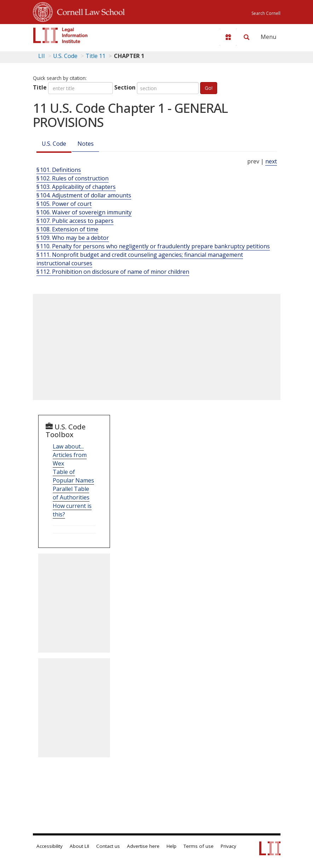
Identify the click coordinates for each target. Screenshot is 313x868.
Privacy (228, 846)
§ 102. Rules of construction (73, 178)
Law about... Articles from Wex (70, 455)
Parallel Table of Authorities (71, 493)
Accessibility (50, 846)
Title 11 (95, 56)
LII (42, 56)
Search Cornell (266, 13)
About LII (79, 846)
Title (40, 87)
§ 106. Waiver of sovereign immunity (84, 212)
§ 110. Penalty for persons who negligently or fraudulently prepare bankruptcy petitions (153, 246)
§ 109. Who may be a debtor (73, 238)
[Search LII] (247, 37)
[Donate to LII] (228, 37)
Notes (86, 144)
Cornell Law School (89, 11)
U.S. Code (54, 144)
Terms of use (199, 846)
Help (172, 846)
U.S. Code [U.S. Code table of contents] (65, 56)
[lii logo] (60, 35)
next (271, 161)
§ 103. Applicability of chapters (76, 187)
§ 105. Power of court (64, 204)
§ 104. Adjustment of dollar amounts (84, 195)
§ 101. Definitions (59, 170)
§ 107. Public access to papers (75, 221)
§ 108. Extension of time (67, 229)
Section (125, 87)
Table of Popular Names (73, 476)
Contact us (108, 846)
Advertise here (143, 846)
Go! (209, 88)
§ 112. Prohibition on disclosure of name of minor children (113, 272)
